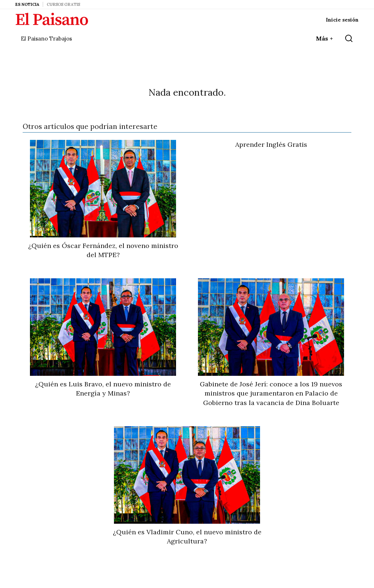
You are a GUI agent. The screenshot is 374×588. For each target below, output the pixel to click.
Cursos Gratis (63, 4)
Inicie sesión (342, 20)
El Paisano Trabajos (46, 39)
